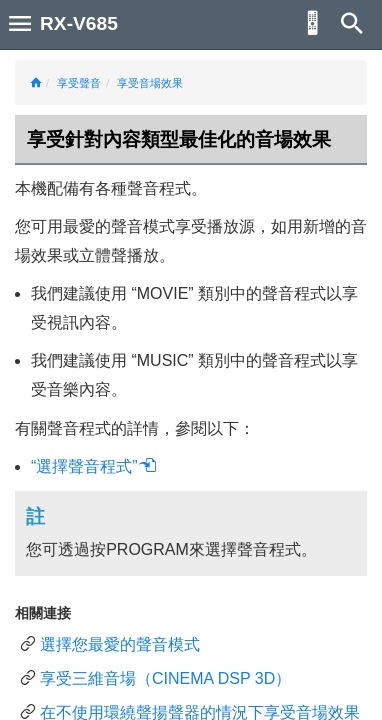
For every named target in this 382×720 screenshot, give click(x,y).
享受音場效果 (150, 83)
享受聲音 (79, 83)
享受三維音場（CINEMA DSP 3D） (165, 678)
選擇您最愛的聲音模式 (120, 644)
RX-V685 (79, 23)
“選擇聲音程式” (94, 466)
